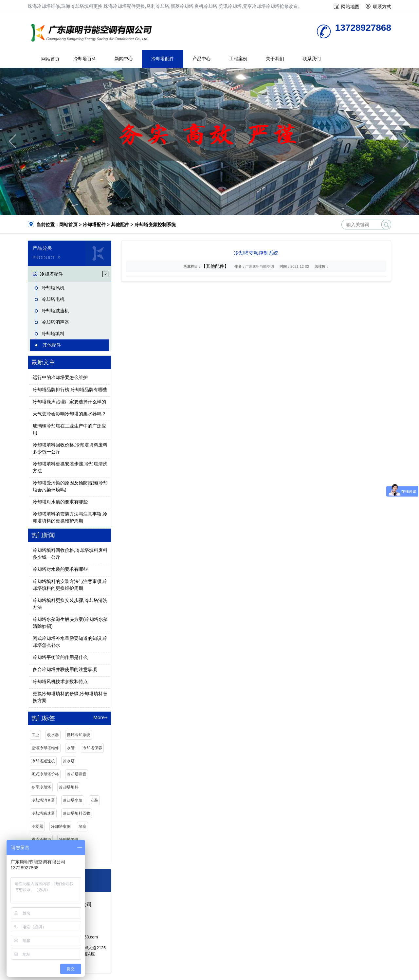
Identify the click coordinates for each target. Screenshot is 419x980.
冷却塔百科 (85, 59)
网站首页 (50, 59)
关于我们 (275, 59)
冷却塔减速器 (43, 813)
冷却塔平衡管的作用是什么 (60, 657)
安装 (94, 800)
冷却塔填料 (53, 334)
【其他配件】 (215, 266)
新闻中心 (124, 59)
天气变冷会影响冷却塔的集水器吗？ (69, 414)
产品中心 (202, 59)
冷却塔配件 (163, 59)
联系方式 (382, 7)
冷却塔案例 (61, 826)
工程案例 (238, 59)
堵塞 (82, 826)
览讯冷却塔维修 (45, 748)
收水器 (53, 735)
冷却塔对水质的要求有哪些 (60, 502)
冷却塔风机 (53, 288)
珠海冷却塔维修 (93, 34)
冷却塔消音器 (43, 800)
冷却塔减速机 (55, 311)
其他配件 (120, 225)
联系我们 (312, 59)
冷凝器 (37, 826)
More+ (100, 717)
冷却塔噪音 (77, 774)
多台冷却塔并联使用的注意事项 (65, 669)
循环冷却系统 (79, 735)
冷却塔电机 (53, 299)
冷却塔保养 (92, 748)
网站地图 (350, 7)
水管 (71, 748)
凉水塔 (69, 761)
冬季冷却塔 (41, 787)
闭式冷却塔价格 (45, 774)
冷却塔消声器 (55, 322)
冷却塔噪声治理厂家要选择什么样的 (69, 402)
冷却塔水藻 (73, 800)
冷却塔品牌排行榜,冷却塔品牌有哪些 (70, 390)
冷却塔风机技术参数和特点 (60, 681)
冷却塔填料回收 (77, 813)
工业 (35, 735)
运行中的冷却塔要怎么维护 (60, 377)
